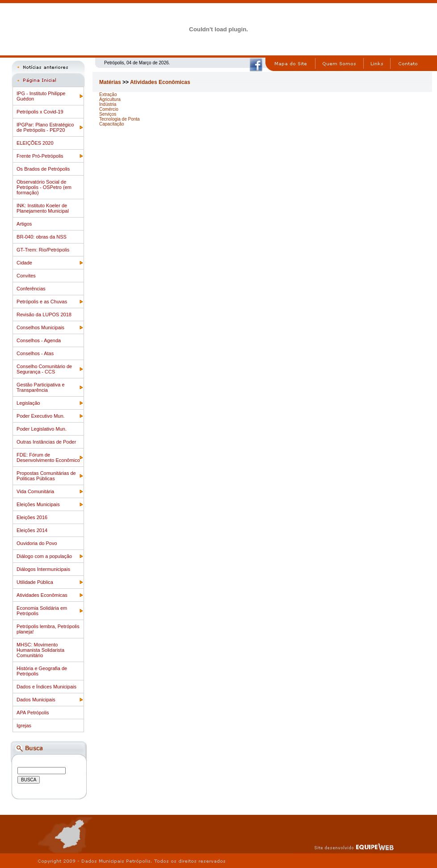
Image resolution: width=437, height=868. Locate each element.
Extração (108, 94)
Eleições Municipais (38, 504)
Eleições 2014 (32, 530)
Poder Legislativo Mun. (42, 429)
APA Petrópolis (33, 713)
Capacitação (112, 124)
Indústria (108, 104)
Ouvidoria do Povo (37, 543)
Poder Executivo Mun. (41, 416)
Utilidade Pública (35, 582)
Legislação (28, 403)
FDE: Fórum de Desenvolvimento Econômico (48, 457)
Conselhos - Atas (35, 353)
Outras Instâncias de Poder (46, 442)
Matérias (110, 82)
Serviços (108, 114)
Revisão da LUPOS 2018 (44, 314)
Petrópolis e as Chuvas (42, 302)
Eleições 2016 (32, 517)
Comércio (109, 109)
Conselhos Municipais (40, 327)
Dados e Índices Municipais (46, 687)
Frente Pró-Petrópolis (40, 156)
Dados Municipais (36, 700)
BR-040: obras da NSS (42, 237)
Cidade (24, 263)
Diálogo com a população (44, 556)
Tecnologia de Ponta (120, 119)
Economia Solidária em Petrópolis (42, 611)
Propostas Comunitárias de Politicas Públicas (46, 476)
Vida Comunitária (35, 491)
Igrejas (24, 725)
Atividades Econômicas (42, 595)
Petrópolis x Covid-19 (40, 112)
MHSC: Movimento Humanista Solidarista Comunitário (40, 650)
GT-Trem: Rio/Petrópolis (43, 250)
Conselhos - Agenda (39, 340)
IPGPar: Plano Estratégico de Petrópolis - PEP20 (45, 127)
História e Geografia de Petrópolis (42, 671)
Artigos (24, 224)
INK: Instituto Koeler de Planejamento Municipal (43, 208)
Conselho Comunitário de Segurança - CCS (44, 369)
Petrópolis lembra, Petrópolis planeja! (48, 629)
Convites (26, 276)
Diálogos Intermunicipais (43, 569)
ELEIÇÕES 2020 (35, 143)
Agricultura (110, 99)
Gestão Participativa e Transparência (41, 387)
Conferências (31, 289)
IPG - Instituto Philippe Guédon (41, 96)
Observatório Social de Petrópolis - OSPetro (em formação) (44, 187)
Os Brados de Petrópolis (43, 169)
